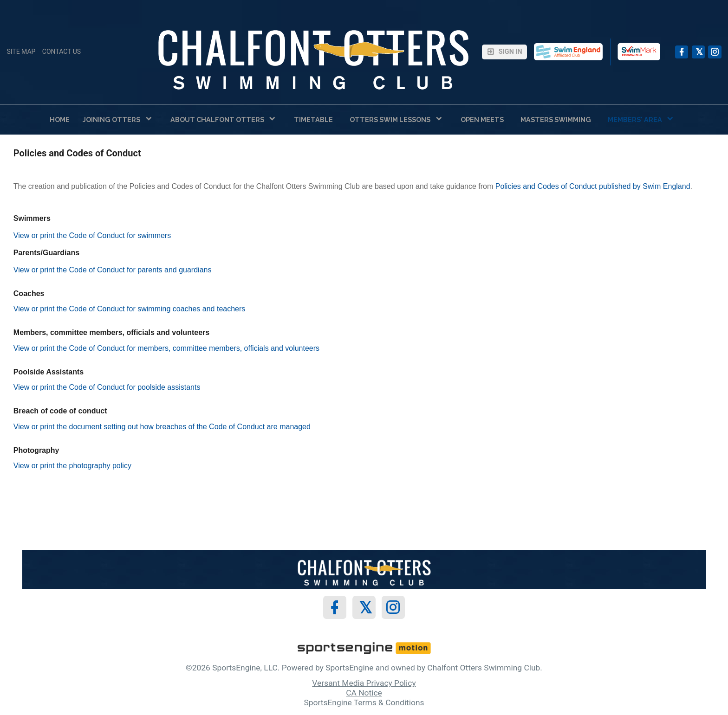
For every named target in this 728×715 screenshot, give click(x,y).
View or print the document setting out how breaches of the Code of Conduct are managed (162, 427)
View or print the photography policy (72, 466)
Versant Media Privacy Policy (364, 683)
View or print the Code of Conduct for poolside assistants (107, 387)
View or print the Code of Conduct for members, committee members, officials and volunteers (166, 348)
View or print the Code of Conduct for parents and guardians (113, 270)
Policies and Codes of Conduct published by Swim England (593, 186)
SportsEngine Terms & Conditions (364, 702)
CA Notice (364, 693)
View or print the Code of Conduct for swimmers (92, 235)
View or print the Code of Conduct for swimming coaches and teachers (130, 309)
